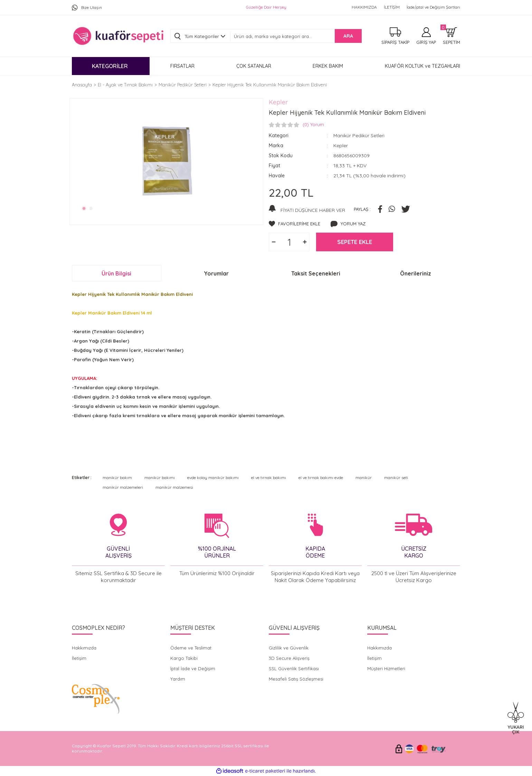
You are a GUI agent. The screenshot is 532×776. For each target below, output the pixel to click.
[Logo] (118, 36)
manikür (364, 478)
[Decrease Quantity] (274, 242)
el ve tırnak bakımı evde (321, 478)
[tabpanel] (166, 161)
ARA (348, 36)
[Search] (296, 36)
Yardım (178, 679)
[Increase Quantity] (305, 242)
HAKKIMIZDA (364, 7)
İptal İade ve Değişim (193, 669)
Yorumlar (216, 273)
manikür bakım (117, 478)
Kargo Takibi (184, 658)
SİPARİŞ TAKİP (395, 42)
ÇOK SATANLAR (254, 66)
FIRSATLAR (182, 66)
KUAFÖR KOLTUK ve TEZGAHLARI (422, 66)
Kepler (278, 102)
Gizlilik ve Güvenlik (289, 648)
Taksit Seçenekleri (316, 273)
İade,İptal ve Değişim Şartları (433, 7)
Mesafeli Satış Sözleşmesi (296, 679)
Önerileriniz (416, 273)
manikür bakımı (160, 478)
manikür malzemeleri (123, 487)
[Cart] (452, 36)
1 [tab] (84, 208)
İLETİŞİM (392, 7)
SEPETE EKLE (355, 242)
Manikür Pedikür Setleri (359, 135)
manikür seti (396, 478)
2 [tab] (91, 208)
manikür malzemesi (174, 487)
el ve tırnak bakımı (269, 478)
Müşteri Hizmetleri (386, 669)
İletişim (79, 658)
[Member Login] (426, 36)
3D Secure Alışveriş (289, 658)
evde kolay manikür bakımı (213, 478)
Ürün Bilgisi (116, 273)
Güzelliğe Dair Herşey (266, 7)
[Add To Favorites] (294, 224)
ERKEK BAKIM (328, 66)
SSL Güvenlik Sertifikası (294, 669)
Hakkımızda (84, 648)
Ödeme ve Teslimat (191, 648)
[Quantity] (289, 242)
